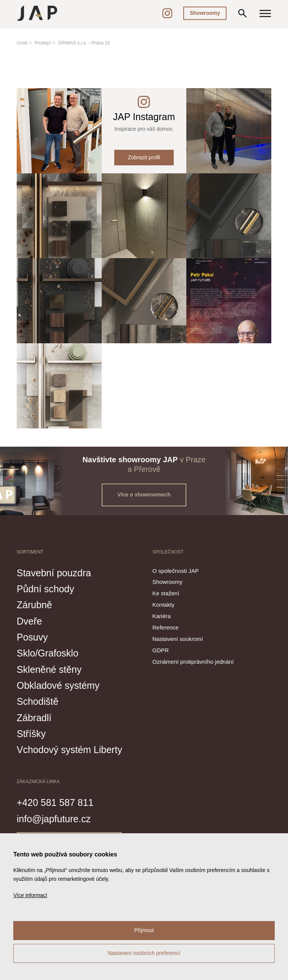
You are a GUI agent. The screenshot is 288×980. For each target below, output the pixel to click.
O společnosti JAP (176, 571)
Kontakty (164, 605)
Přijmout (144, 930)
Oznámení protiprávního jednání (193, 662)
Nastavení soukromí (178, 639)
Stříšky (31, 734)
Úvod (22, 43)
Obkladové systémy (58, 685)
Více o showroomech (144, 495)
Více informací (30, 895)
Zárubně (34, 605)
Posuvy (32, 637)
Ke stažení (166, 593)
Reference (166, 627)
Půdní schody (46, 589)
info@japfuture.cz (54, 819)
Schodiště (38, 701)
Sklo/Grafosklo (48, 653)
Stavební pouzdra (54, 573)
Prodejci (43, 43)
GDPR (161, 650)
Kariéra (162, 616)
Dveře (29, 621)
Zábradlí (34, 718)
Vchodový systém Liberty (69, 750)
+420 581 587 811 (55, 802)
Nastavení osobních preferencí (144, 953)
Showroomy (205, 13)
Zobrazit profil (144, 157)
